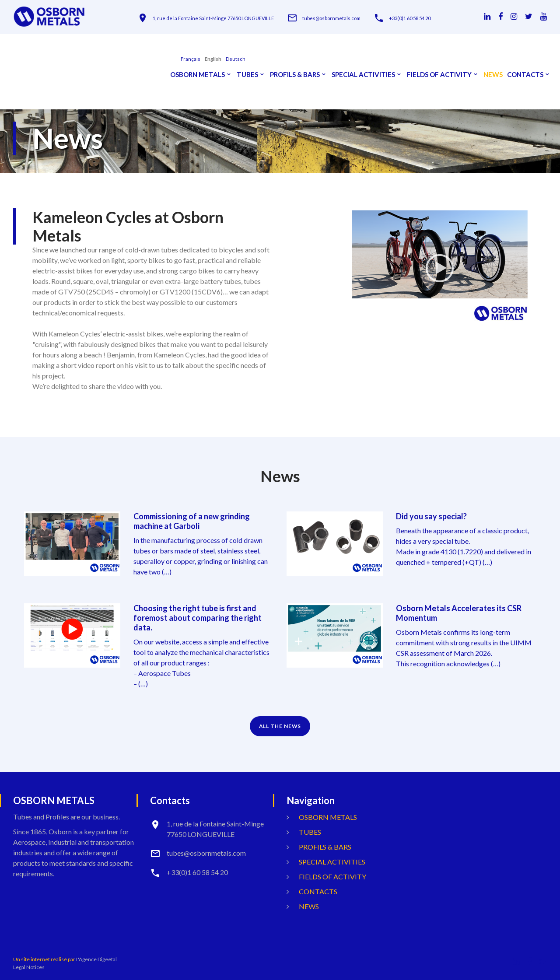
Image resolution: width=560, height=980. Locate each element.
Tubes (247, 75)
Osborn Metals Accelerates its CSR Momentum (459, 613)
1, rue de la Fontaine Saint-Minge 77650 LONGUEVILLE (213, 18)
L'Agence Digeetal (96, 959)
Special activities (363, 75)
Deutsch (236, 59)
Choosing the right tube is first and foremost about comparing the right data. (198, 618)
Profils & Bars (295, 75)
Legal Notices (29, 967)
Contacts (525, 75)
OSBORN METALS (198, 75)
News (493, 75)
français (191, 59)
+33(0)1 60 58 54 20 (410, 18)
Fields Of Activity (439, 75)
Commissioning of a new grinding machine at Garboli (192, 521)
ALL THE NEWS (280, 726)
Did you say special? (431, 516)
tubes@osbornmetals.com (331, 18)
